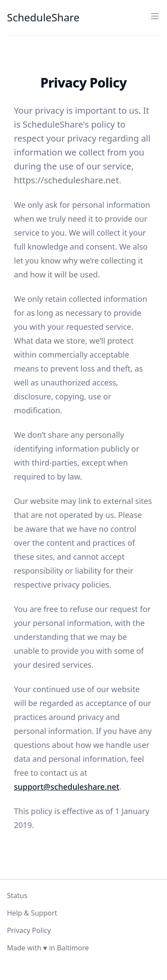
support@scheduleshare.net (67, 787)
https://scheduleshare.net (66, 180)
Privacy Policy (29, 930)
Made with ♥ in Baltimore (48, 948)
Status (17, 896)
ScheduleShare (43, 17)
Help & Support (32, 913)
